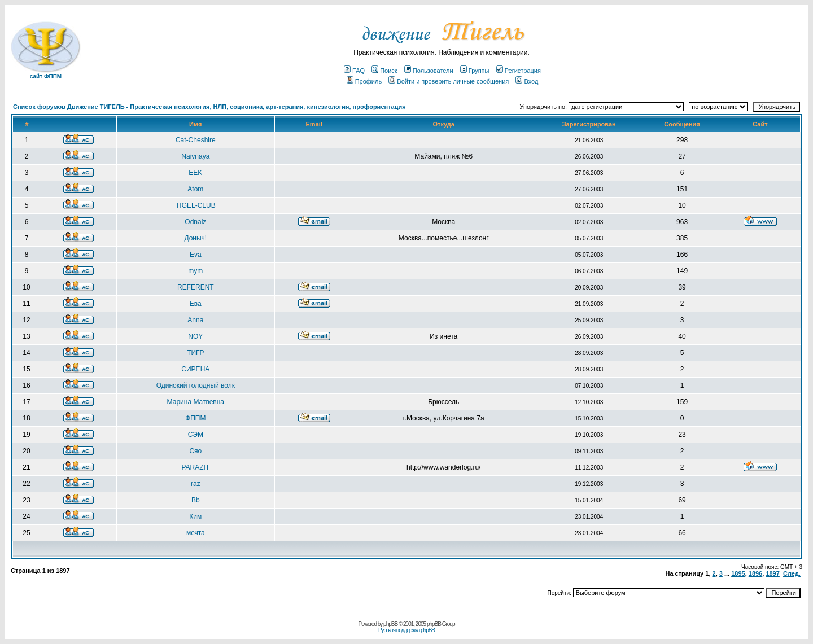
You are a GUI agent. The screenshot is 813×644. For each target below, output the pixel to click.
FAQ (354, 71)
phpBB (390, 624)
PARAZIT (195, 467)
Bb (196, 500)
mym (195, 271)
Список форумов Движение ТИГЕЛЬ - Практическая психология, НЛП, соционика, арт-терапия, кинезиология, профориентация (209, 107)
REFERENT (196, 287)
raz (196, 484)
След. (792, 573)
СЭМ (196, 435)
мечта (196, 533)
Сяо (195, 451)
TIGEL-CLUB (196, 205)
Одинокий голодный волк (196, 385)
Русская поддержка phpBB (406, 630)
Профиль (364, 81)
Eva (196, 255)
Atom (195, 189)
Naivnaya (195, 156)
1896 (755, 573)
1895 (738, 573)
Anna (195, 320)
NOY (195, 336)
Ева (196, 304)
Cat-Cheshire (196, 140)
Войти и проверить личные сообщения (449, 81)
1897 (772, 573)
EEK (195, 173)
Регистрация (519, 71)
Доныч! (195, 238)
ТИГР (195, 353)
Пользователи (429, 71)
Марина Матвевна (196, 402)
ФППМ (195, 418)
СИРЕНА (195, 369)
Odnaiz (195, 222)
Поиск (384, 71)
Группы (475, 71)
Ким (195, 516)
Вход (527, 81)
